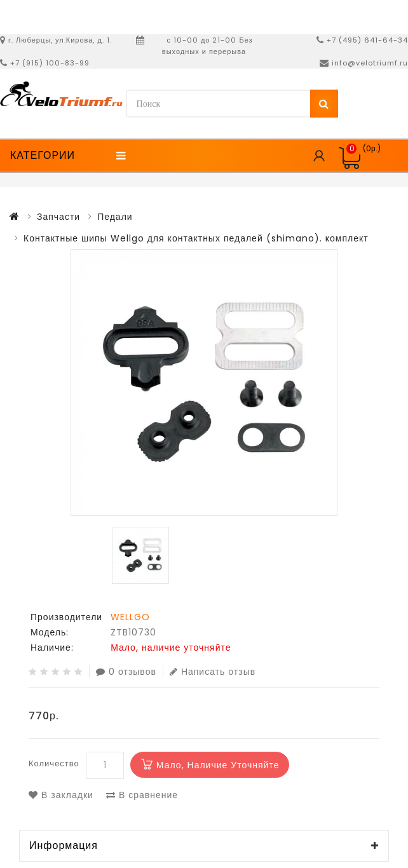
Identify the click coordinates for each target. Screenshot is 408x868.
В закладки (61, 795)
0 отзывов (126, 671)
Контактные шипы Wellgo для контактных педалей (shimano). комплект (196, 238)
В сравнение (142, 795)
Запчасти (58, 217)
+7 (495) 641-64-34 (367, 40)
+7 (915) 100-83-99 (50, 63)
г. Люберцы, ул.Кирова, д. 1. (60, 40)
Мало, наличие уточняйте (218, 765)
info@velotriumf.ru (370, 63)
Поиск (324, 104)
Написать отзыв (213, 671)
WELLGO (130, 617)
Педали (115, 217)
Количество (54, 763)
